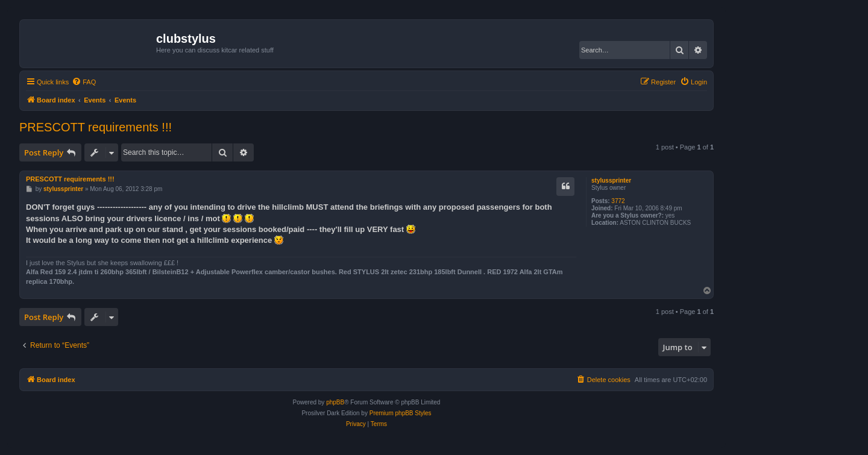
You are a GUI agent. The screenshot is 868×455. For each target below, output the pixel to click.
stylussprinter (611, 180)
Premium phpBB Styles (401, 413)
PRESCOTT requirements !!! (96, 127)
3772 (618, 201)
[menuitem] (84, 82)
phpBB (335, 402)
